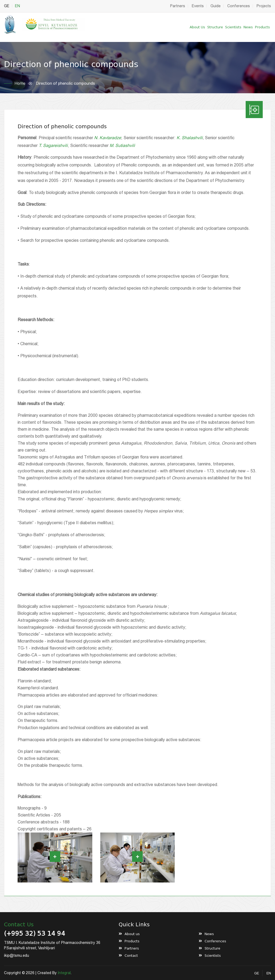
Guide (216, 6)
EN (17, 6)
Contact (131, 956)
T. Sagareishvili (53, 145)
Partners (178, 6)
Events (198, 6)
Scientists (233, 27)
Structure (215, 27)
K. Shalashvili (190, 138)
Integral (64, 973)
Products (262, 27)
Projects (264, 6)
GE (7, 6)
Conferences (239, 6)
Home (20, 83)
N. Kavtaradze (108, 138)
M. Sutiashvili (122, 145)
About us (197, 27)
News (248, 27)
